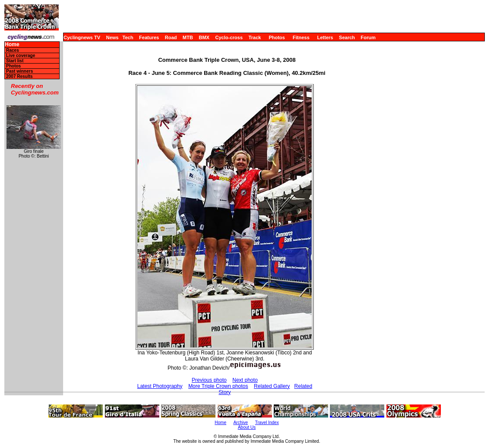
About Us (247, 427)
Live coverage (21, 56)
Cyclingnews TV (82, 37)
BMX (204, 37)
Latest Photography (160, 386)
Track (255, 37)
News (113, 37)
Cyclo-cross (229, 37)
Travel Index (267, 423)
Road (171, 37)
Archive (240, 423)
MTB (188, 37)
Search (347, 37)
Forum (368, 37)
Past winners (20, 71)
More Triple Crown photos (218, 386)
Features (149, 37)
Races (12, 50)
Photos (277, 37)
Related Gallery (272, 386)
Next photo (245, 380)
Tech (128, 37)
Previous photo (209, 380)
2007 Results (19, 76)
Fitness (301, 37)
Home (12, 45)
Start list (15, 61)
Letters (325, 37)
